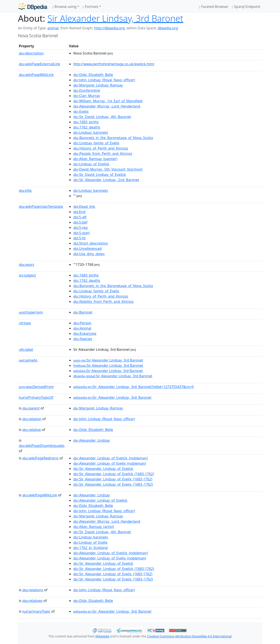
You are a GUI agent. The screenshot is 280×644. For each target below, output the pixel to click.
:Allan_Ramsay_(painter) (95, 159)
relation (32, 419)
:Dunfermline (87, 90)
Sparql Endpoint (246, 7)
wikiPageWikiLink (36, 75)
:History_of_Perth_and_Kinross (101, 148)
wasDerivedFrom (36, 387)
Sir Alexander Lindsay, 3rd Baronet (115, 18)
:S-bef (80, 222)
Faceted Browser (214, 7)
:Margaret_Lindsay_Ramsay (98, 85)
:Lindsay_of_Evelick (91, 164)
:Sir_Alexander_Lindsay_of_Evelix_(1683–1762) (113, 484)
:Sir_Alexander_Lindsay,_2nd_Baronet (106, 180)
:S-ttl (79, 238)
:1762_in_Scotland (90, 548)
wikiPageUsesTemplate (41, 206)
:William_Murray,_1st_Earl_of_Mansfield (108, 101)
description (31, 53)
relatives (32, 601)
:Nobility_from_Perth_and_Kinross (103, 302)
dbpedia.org (168, 28)
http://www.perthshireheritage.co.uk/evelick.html (114, 64)
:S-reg (80, 228)
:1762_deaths (87, 127)
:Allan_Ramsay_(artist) (94, 527)
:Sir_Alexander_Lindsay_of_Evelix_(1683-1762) (113, 479)
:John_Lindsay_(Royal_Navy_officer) (104, 80)
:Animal (82, 328)
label (26, 349)
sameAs (28, 360)
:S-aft (80, 217)
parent (31, 408)
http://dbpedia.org (109, 28)
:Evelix (81, 111)
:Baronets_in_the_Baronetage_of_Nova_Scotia (113, 138)
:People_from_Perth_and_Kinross (103, 154)
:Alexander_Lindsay (92, 440)
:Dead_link (84, 206)
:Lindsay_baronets (91, 132)
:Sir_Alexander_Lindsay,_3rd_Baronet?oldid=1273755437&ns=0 (133, 387)
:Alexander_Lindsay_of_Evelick (100, 500)
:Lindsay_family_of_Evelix (96, 143)
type (25, 323)
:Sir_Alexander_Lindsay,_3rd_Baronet (112, 397)
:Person (82, 323)
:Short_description (91, 243)
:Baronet (83, 312)
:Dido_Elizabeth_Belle (93, 75)
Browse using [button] (64, 7)
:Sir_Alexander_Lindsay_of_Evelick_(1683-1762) (114, 474)
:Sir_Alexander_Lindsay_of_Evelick (103, 469)
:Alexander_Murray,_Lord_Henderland (107, 106)
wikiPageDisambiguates (42, 446)
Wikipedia (102, 636)
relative (32, 430)
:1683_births (86, 122)
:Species (83, 339)
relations (33, 590)
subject (27, 275)
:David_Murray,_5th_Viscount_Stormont (108, 169)
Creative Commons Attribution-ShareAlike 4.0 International (189, 636)
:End (79, 212)
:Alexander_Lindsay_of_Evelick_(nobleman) (110, 458)
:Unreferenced (87, 249)
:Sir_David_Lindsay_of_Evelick (100, 175)
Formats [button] (91, 7)
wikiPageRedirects (40, 458)
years (26, 265)
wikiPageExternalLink (39, 64)
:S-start (81, 233)
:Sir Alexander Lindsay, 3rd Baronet (108, 360)
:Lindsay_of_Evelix (90, 542)
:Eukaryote (85, 333)
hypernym (31, 312)
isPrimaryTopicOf (36, 397)
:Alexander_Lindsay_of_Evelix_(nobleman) (110, 463)
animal (53, 28)
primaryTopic (36, 611)
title (25, 191)
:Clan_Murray (87, 96)
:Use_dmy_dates (89, 254)
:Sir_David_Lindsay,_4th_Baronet (102, 117)
